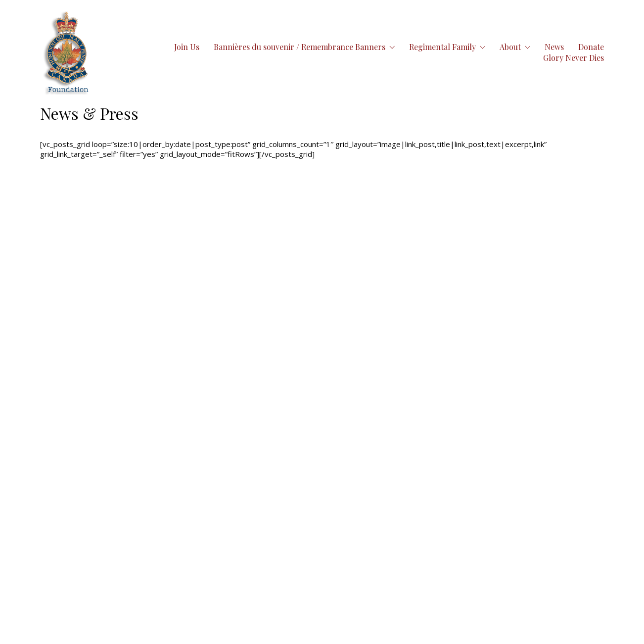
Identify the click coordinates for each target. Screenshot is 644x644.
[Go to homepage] (67, 52)
